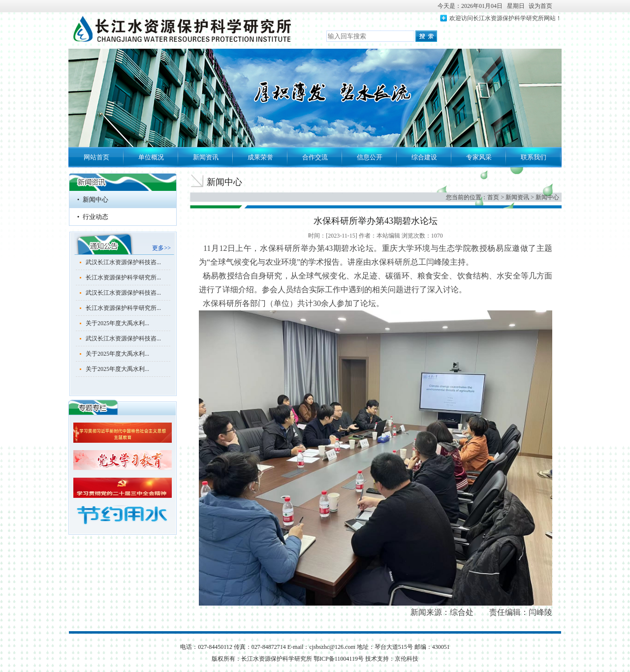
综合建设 (424, 157)
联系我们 (534, 157)
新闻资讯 (206, 157)
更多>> (161, 248)
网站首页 (96, 157)
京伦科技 (407, 659)
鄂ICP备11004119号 (339, 659)
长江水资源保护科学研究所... (123, 277)
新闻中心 (95, 199)
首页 (493, 197)
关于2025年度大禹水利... (117, 323)
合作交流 (315, 157)
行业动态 (95, 217)
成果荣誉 (260, 157)
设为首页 (540, 6)
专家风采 (479, 157)
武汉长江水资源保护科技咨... (123, 262)
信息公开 (370, 157)
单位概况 (151, 157)
